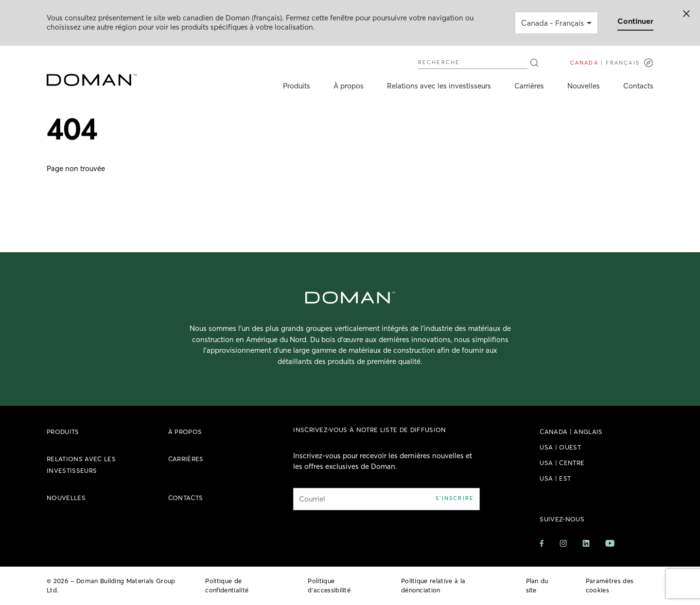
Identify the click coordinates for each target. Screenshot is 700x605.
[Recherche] (534, 63)
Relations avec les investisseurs (439, 86)
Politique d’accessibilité (329, 586)
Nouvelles (584, 86)
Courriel (312, 499)
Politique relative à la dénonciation (433, 586)
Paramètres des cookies (610, 586)
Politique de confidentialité (227, 586)
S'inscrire (455, 498)
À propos (349, 86)
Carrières (529, 86)
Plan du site (537, 586)
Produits (297, 86)
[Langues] (612, 63)
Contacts (638, 86)
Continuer (635, 21)
